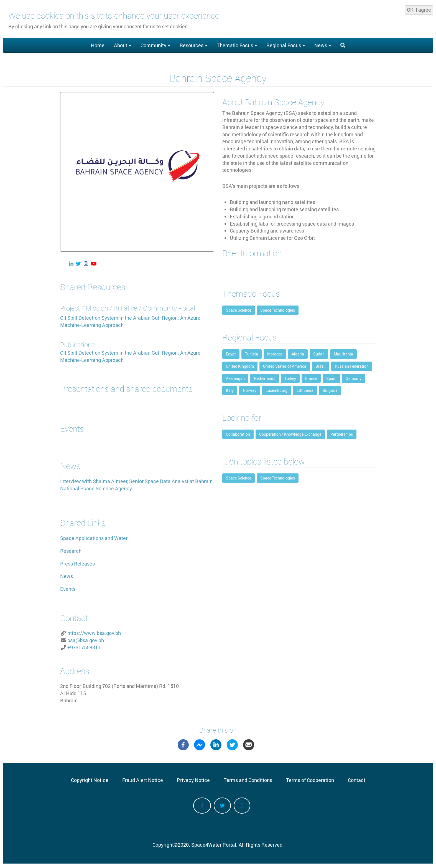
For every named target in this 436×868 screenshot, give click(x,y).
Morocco (275, 354)
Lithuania (305, 390)
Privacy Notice (193, 780)
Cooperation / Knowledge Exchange (290, 434)
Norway (250, 390)
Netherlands (265, 378)
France (311, 378)
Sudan (319, 354)
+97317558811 (84, 647)
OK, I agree (419, 9)
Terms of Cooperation (310, 780)
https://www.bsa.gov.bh (94, 633)
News (323, 45)
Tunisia (252, 354)
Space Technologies (278, 310)
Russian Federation (352, 366)
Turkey (290, 378)
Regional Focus (286, 45)
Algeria (298, 354)
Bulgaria (330, 390)
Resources (193, 45)
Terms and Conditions (248, 780)
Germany (354, 378)
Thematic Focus (237, 45)
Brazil (321, 366)
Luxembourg (276, 390)
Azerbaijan (235, 378)
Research (71, 551)
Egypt (231, 354)
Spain (331, 378)
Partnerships (342, 434)
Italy (230, 390)
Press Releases (77, 564)
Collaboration (238, 434)
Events (68, 589)
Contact (357, 780)
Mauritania (343, 354)
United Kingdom (240, 366)
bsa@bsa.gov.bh (86, 640)
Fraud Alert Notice (143, 780)
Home (98, 45)
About (123, 45)
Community (155, 45)
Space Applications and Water (94, 538)
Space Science (239, 310)
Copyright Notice (90, 780)
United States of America (285, 366)
